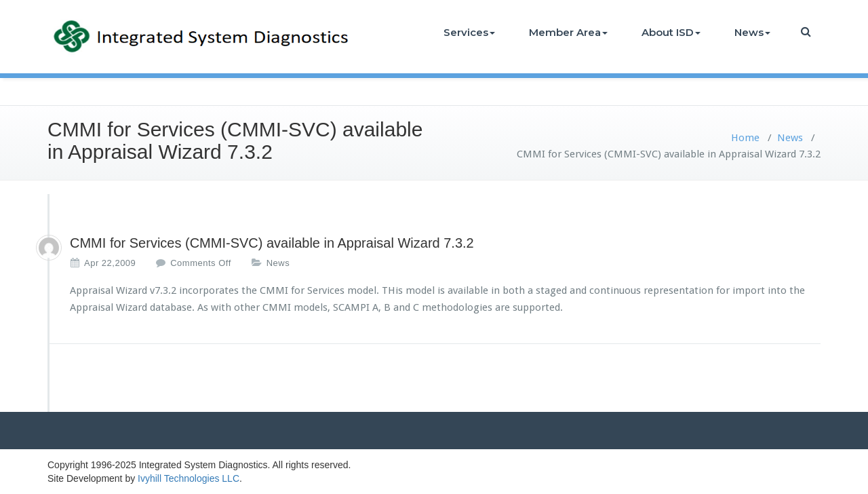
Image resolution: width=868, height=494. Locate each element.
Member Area (568, 32)
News (752, 32)
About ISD (671, 32)
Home (745, 138)
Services (469, 32)
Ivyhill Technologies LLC (189, 478)
